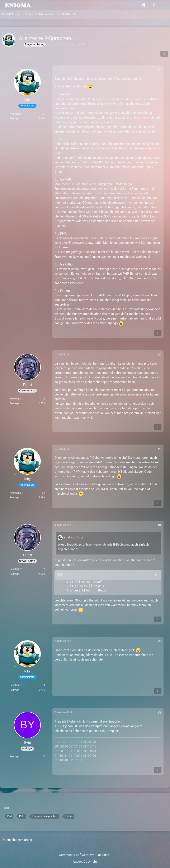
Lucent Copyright (85, 862)
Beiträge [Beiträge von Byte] (14, 757)
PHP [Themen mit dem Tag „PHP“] (22, 816)
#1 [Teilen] (160, 70)
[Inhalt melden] (158, 333)
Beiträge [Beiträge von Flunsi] (14, 403)
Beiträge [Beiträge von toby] (14, 119)
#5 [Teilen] (160, 641)
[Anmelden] (154, 5)
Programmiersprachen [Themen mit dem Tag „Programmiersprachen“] (45, 816)
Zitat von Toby (74, 537)
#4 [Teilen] (160, 525)
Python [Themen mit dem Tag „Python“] (69, 816)
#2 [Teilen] (160, 355)
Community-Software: (85, 855)
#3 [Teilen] (160, 449)
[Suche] (144, 5)
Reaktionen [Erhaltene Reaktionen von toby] (16, 114)
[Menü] (165, 5)
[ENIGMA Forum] (18, 5)
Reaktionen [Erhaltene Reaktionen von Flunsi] (16, 399)
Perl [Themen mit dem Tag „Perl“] (10, 816)
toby (56, 44)
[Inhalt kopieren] (156, 575)
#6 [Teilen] (160, 713)
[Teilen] (164, 54)
